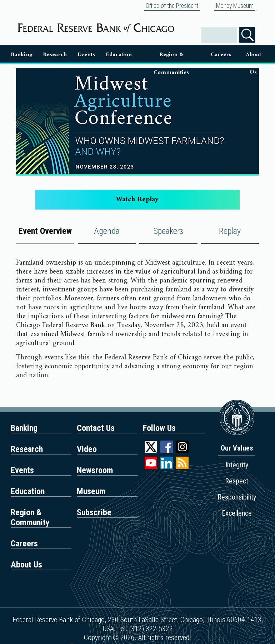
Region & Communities (171, 56)
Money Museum (235, 6)
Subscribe (94, 512)
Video (87, 449)
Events (86, 55)
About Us (253, 56)
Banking (21, 55)
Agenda (107, 231)
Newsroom (95, 470)
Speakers (168, 231)
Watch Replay (137, 200)
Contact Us (96, 428)
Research (55, 55)
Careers (221, 55)
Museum (91, 491)
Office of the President (172, 6)
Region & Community (30, 517)
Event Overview (45, 231)
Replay (230, 231)
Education (119, 55)
